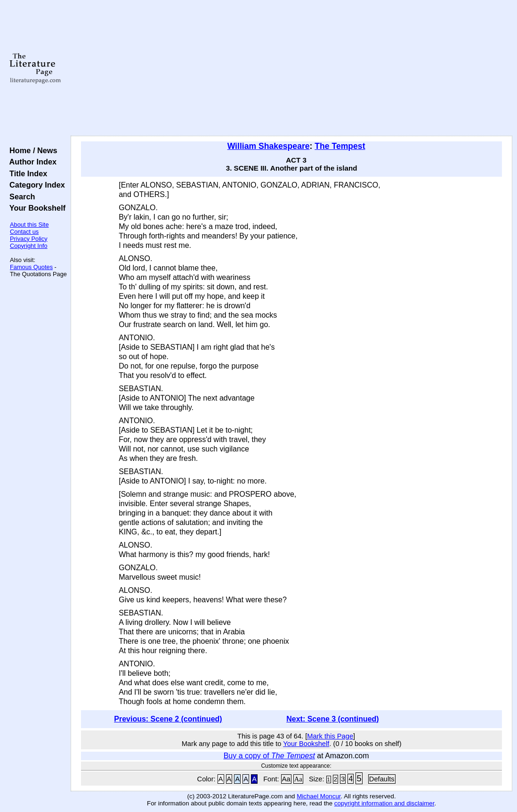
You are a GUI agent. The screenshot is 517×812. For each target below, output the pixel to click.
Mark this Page (330, 736)
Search (20, 197)
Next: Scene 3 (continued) (332, 719)
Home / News (31, 150)
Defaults (382, 779)
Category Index (35, 185)
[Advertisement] (291, 68)
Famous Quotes (31, 267)
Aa (286, 779)
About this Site (29, 225)
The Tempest (340, 146)
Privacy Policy (29, 239)
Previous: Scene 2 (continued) (168, 719)
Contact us (24, 232)
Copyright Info (29, 246)
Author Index (31, 162)
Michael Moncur (319, 796)
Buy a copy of (269, 756)
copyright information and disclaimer (384, 803)
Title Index (26, 173)
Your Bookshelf (35, 208)
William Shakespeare (269, 146)
